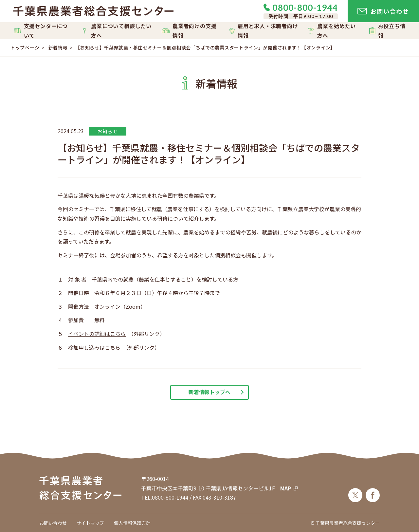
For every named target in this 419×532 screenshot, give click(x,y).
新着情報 (58, 47)
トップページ (25, 47)
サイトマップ (90, 523)
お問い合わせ (53, 523)
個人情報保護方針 (132, 523)
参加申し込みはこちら (94, 347)
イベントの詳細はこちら (97, 334)
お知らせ (108, 131)
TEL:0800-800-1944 (165, 497)
